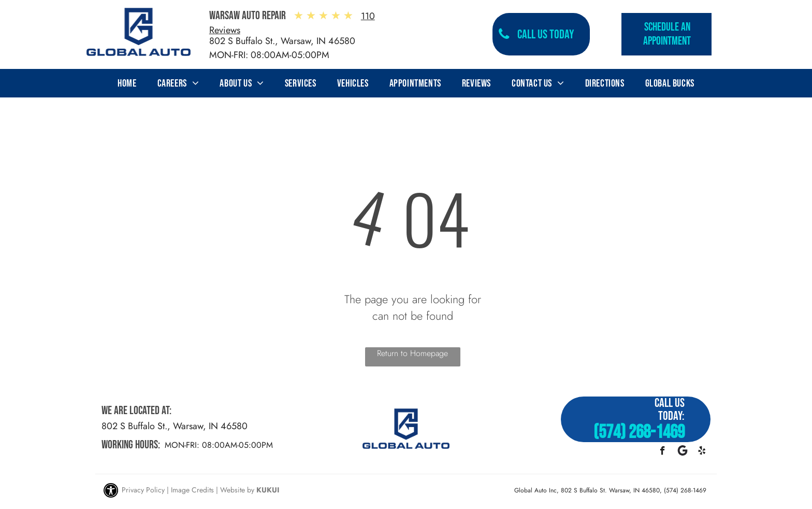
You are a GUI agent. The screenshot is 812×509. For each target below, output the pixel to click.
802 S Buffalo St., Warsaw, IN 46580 (282, 41)
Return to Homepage (412, 353)
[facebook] (663, 452)
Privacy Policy (143, 490)
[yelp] (702, 452)
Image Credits (192, 490)
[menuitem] (127, 83)
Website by (237, 490)
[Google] (682, 452)
